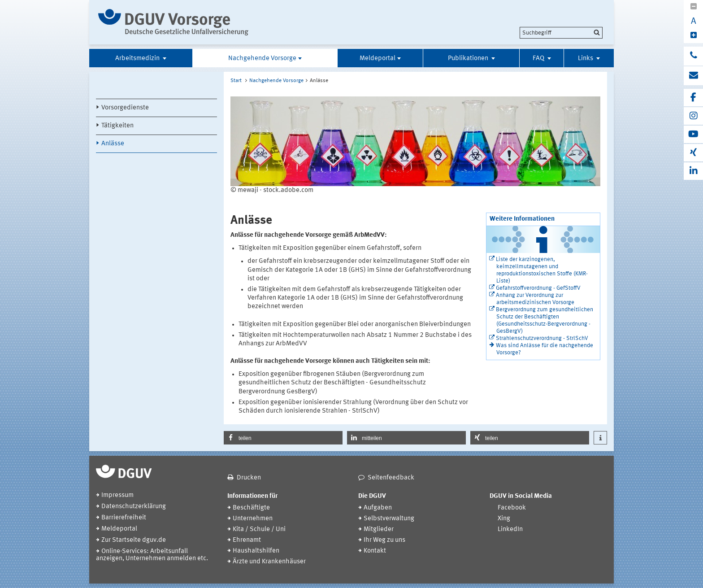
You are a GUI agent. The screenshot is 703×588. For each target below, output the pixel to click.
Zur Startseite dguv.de (134, 540)
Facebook (512, 508)
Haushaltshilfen (256, 551)
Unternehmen (253, 519)
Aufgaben (378, 508)
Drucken (249, 478)
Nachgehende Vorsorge (262, 59)
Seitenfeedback (391, 478)
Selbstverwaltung (389, 519)
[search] (561, 33)
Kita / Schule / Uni (259, 529)
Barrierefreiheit (124, 518)
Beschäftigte (251, 508)
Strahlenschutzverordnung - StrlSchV (542, 338)
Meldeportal (378, 59)
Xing (504, 519)
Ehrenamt (247, 540)
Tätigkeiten (117, 126)
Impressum (117, 495)
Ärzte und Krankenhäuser (269, 562)
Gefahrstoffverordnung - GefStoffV (538, 288)
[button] (283, 438)
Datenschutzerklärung (134, 507)
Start (236, 81)
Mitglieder (379, 529)
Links (586, 59)
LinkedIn (510, 529)
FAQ (539, 59)
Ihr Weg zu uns (384, 540)
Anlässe (113, 144)
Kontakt (375, 551)
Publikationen (469, 59)
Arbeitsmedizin (138, 59)
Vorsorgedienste (125, 108)
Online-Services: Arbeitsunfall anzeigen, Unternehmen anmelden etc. (152, 555)
